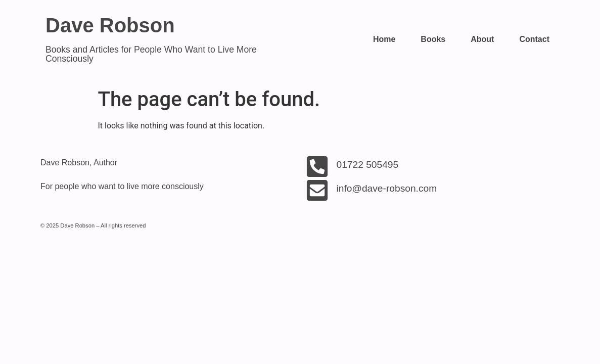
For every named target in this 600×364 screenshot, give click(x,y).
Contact (534, 39)
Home (384, 39)
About (482, 39)
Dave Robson (110, 25)
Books (433, 39)
